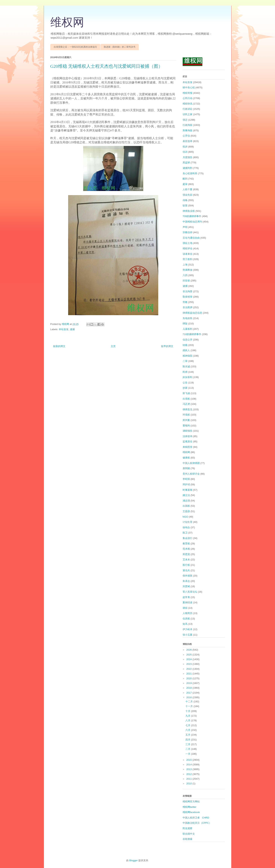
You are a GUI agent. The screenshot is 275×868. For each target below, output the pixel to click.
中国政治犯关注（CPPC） (197, 823)
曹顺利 (186, 426)
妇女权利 (188, 377)
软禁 (185, 206)
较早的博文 (167, 346)
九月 (188, 716)
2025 (189, 655)
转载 (185, 345)
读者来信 (188, 254)
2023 (189, 664)
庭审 (185, 184)
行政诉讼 (188, 109)
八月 (188, 720)
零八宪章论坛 (190, 592)
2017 (189, 693)
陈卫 (185, 533)
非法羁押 (188, 307)
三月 (188, 744)
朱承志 (186, 581)
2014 (189, 765)
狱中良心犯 (189, 88)
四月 (188, 740)
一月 (188, 754)
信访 (185, 152)
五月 (188, 735)
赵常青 (186, 597)
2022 (189, 669)
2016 (189, 697)
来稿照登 (188, 447)
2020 (189, 678)
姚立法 (186, 495)
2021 (189, 674)
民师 (185, 372)
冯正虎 (186, 404)
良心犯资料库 (190, 173)
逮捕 (72, 329)
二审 (185, 361)
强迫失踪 (188, 195)
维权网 (67, 22)
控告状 (186, 281)
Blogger (134, 860)
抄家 (185, 388)
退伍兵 (186, 570)
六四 (185, 275)
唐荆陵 (186, 468)
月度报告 (188, 157)
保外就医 (188, 576)
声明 (185, 227)
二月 (188, 749)
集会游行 (188, 538)
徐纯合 (186, 527)
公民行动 (188, 98)
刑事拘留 (188, 130)
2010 (189, 783)
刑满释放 (188, 270)
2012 (189, 774)
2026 (189, 650)
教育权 (186, 544)
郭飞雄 (186, 393)
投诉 (185, 147)
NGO (185, 517)
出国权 (186, 506)
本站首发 (64, 329)
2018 (189, 688)
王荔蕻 (186, 511)
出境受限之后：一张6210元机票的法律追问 (75, 47)
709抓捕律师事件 (192, 216)
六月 (188, 730)
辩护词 (186, 484)
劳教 (185, 302)
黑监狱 (186, 163)
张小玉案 (188, 635)
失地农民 (188, 318)
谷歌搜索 (188, 839)
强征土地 (188, 243)
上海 (185, 265)
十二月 (189, 702)
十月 (188, 711)
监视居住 (188, 442)
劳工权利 (188, 259)
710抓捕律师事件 (192, 334)
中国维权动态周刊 (192, 222)
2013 (189, 769)
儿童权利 (188, 329)
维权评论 (188, 248)
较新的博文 (59, 346)
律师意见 (188, 409)
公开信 (186, 136)
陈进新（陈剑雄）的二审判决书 (120, 47)
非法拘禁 (188, 291)
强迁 (185, 120)
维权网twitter (190, 807)
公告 (185, 383)
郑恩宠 (186, 554)
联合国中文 (189, 834)
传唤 (185, 200)
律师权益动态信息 (192, 313)
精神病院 (188, 356)
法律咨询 (188, 436)
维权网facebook (191, 812)
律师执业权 (189, 211)
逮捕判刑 (188, 168)
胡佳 (185, 608)
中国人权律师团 (191, 463)
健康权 (186, 458)
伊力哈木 (188, 629)
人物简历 (188, 613)
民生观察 (188, 828)
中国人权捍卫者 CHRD (196, 818)
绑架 (185, 324)
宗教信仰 (188, 232)
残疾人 (186, 350)
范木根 (186, 549)
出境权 (186, 399)
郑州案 (186, 420)
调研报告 (188, 431)
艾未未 (186, 560)
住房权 (186, 619)
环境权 (186, 415)
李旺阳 (186, 479)
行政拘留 (188, 125)
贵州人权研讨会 (191, 474)
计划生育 (188, 522)
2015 (189, 760)
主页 (113, 346)
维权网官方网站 (191, 801)
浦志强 (186, 501)
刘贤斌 (186, 586)
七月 (188, 725)
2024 (189, 659)
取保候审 (188, 297)
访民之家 (188, 114)
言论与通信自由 (191, 238)
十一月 (189, 706)
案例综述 (188, 602)
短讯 (185, 624)
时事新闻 (188, 490)
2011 (189, 779)
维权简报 (188, 93)
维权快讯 (188, 104)
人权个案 (188, 189)
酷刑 (185, 179)
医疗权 (186, 565)
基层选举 (188, 141)
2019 (189, 683)
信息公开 (188, 340)
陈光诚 (186, 366)
